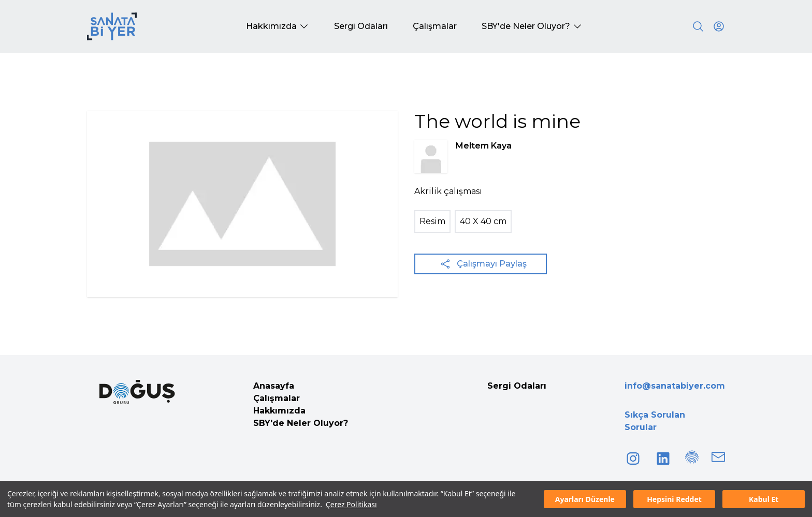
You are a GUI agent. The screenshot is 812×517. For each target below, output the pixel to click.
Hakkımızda (279, 411)
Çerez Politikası (351, 504)
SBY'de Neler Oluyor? (301, 423)
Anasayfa (274, 386)
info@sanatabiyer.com (675, 386)
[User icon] (719, 26)
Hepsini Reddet (674, 499)
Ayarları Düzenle (585, 499)
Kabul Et (764, 499)
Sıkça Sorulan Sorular (655, 421)
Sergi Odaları (517, 386)
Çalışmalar (277, 398)
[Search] (698, 26)
